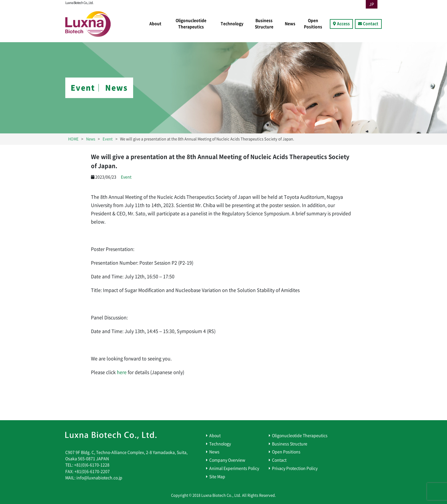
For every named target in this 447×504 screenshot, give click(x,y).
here (121, 372)
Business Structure (264, 24)
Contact (371, 24)
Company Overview (227, 460)
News (290, 24)
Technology (232, 24)
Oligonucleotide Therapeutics (191, 24)
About (155, 24)
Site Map (217, 477)
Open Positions (313, 24)
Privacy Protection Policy (295, 468)
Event (126, 177)
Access (343, 24)
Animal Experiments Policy (234, 468)
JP (372, 4)
